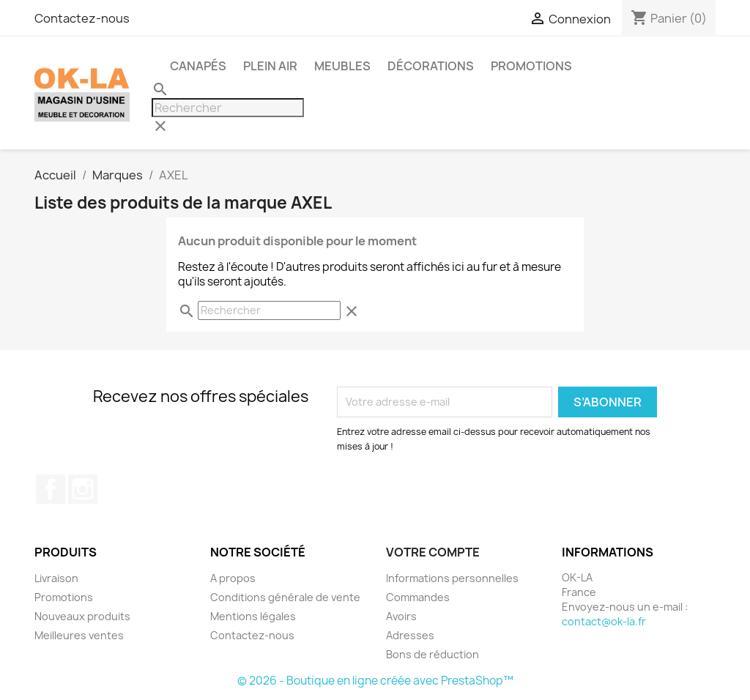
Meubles (342, 66)
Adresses (410, 635)
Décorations (431, 66)
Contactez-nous (82, 18)
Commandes (418, 597)
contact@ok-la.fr (604, 621)
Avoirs (401, 616)
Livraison (56, 578)
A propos (233, 578)
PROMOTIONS (531, 66)
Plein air (270, 66)
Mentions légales (253, 616)
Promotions (64, 597)
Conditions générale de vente (285, 597)
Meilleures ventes (79, 635)
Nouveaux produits (82, 616)
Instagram (83, 489)
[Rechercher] (228, 108)
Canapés (198, 66)
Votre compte (433, 552)
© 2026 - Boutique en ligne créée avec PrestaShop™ (375, 681)
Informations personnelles (452, 578)
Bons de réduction (432, 654)
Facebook (51, 489)
